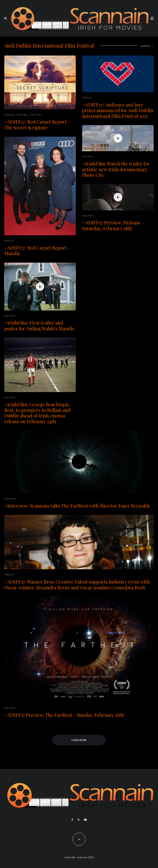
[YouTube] (85, 820)
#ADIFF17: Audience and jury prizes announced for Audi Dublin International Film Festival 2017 (118, 110)
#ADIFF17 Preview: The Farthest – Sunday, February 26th (64, 715)
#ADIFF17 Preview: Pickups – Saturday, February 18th (113, 225)
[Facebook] (72, 820)
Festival (9, 241)
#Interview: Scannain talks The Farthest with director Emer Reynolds (77, 506)
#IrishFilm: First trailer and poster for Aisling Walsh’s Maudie (39, 326)
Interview (22, 115)
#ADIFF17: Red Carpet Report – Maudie (37, 251)
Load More (79, 740)
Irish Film (36, 115)
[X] (79, 820)
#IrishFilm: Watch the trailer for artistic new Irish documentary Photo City (116, 169)
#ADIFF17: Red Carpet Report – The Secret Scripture (37, 125)
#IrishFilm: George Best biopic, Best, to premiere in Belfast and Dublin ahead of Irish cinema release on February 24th (37, 413)
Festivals (9, 115)
